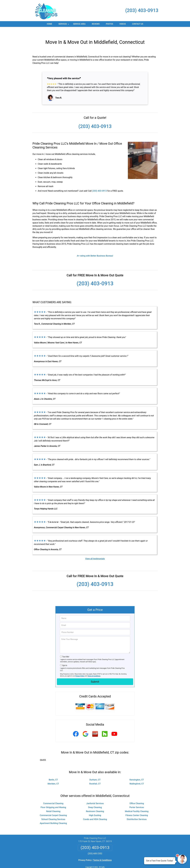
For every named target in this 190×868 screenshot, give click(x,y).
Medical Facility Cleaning (137, 804)
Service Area (79, 24)
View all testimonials (95, 551)
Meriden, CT (53, 776)
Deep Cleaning (95, 800)
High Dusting (95, 808)
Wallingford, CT (137, 776)
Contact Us (138, 24)
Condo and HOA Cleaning (95, 811)
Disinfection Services (137, 811)
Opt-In (65, 658)
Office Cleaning (137, 796)
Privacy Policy (80, 668)
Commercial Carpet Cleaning (53, 808)
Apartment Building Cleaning (53, 815)
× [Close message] (174, 858)
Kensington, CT (137, 772)
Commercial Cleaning (53, 796)
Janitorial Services (95, 796)
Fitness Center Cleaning (137, 808)
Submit (95, 674)
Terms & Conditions (94, 668)
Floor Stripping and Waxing (53, 800)
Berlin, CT (53, 772)
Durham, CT (95, 772)
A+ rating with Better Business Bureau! (95, 248)
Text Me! (66, 649)
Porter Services (137, 800)
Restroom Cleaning (95, 804)
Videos (123, 24)
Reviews (96, 24)
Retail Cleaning (53, 804)
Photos (109, 24)
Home (49, 24)
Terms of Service (114, 862)
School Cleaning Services (53, 811)
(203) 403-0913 (142, 10)
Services (64, 25)
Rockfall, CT (95, 776)
